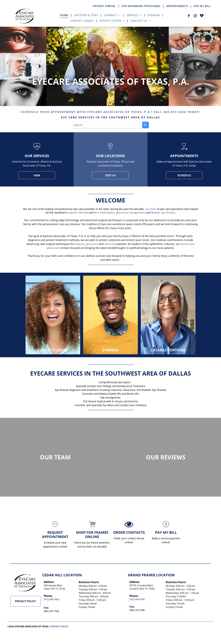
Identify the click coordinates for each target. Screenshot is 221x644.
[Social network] (202, 16)
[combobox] (107, 125)
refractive (110, 244)
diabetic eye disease (163, 212)
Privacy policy (60, 626)
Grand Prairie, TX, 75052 (142, 589)
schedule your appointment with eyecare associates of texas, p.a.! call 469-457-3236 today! (110, 112)
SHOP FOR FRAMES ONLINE (92, 546)
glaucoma (92, 244)
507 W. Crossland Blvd (141, 585)
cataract (80, 244)
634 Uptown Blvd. (53, 585)
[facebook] (189, 16)
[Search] (145, 125)
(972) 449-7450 (51, 599)
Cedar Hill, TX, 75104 (54, 589)
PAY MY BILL (166, 544)
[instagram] (195, 16)
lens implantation (104, 212)
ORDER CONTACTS (129, 544)
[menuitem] (105, 6)
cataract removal (78, 212)
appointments (184, 156)
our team (151, 209)
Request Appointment (55, 546)
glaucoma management (130, 212)
